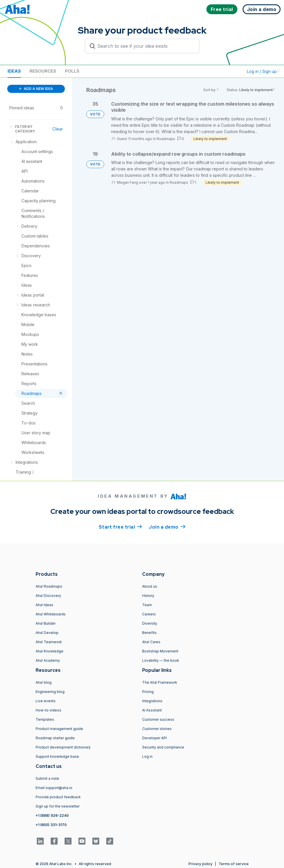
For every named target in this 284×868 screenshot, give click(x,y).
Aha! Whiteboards (51, 614)
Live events (46, 701)
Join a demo (167, 527)
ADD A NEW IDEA (36, 89)
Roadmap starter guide (55, 738)
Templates (45, 719)
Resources (43, 71)
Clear (58, 129)
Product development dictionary (63, 747)
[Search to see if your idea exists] (145, 46)
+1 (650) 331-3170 (51, 825)
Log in (147, 756)
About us (150, 586)
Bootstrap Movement (160, 651)
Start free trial (120, 527)
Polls (72, 71)
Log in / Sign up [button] (263, 71)
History (148, 596)
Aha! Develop (47, 633)
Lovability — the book (161, 660)
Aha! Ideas (44, 605)
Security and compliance (163, 747)
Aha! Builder (46, 623)
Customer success (158, 719)
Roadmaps (166, 139)
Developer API (154, 738)
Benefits (149, 633)
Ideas (14, 71)
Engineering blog (50, 692)
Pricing (148, 692)
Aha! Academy (48, 660)
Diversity (150, 623)
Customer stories (157, 729)
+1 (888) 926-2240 (52, 815)
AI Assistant (152, 710)
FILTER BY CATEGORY (22, 129)
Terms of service (234, 864)
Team (147, 605)
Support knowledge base (57, 756)
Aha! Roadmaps (49, 586)
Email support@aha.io (54, 788)
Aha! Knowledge (50, 651)
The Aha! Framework (160, 682)
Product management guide (59, 729)
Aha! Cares (151, 642)
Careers (149, 614)
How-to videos (48, 710)
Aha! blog (44, 682)
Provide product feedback (58, 797)
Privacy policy (200, 864)
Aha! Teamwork (49, 642)
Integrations (152, 701)
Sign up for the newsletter (58, 806)
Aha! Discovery (48, 596)
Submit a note (47, 778)
